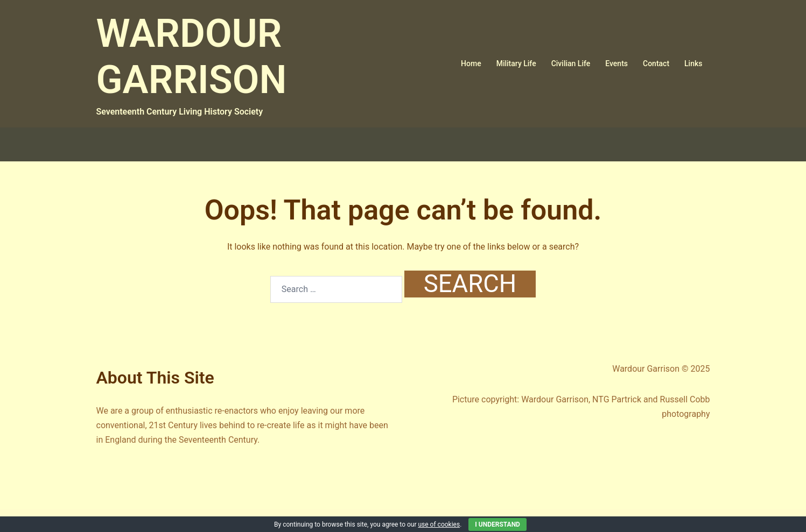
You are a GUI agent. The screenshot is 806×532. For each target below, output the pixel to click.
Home (471, 63)
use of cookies (439, 524)
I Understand (497, 524)
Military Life (516, 63)
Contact (656, 63)
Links (693, 63)
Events (616, 63)
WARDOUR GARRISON (192, 57)
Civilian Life (571, 63)
